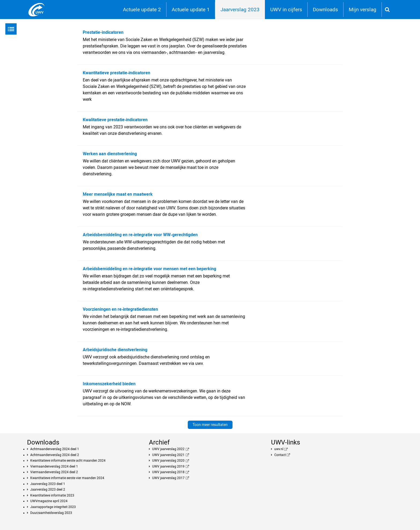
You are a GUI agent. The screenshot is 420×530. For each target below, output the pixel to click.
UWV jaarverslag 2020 (168, 461)
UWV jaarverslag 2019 (168, 466)
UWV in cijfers (286, 10)
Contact (280, 455)
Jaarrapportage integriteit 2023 (53, 507)
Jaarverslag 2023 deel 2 (48, 490)
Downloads (325, 10)
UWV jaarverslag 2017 (168, 478)
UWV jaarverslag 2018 (168, 472)
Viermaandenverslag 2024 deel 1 (54, 466)
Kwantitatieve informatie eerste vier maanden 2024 (67, 478)
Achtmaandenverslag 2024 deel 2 (55, 455)
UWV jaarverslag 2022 (168, 449)
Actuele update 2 (142, 10)
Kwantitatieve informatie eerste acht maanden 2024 (68, 461)
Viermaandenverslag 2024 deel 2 (54, 472)
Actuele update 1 (191, 10)
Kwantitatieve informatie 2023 (52, 495)
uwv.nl (279, 449)
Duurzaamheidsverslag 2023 (51, 513)
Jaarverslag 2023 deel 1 (48, 484)
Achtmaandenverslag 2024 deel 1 (55, 449)
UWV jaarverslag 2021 (168, 455)
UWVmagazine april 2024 (49, 501)
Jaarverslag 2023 (240, 10)
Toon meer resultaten (210, 425)
